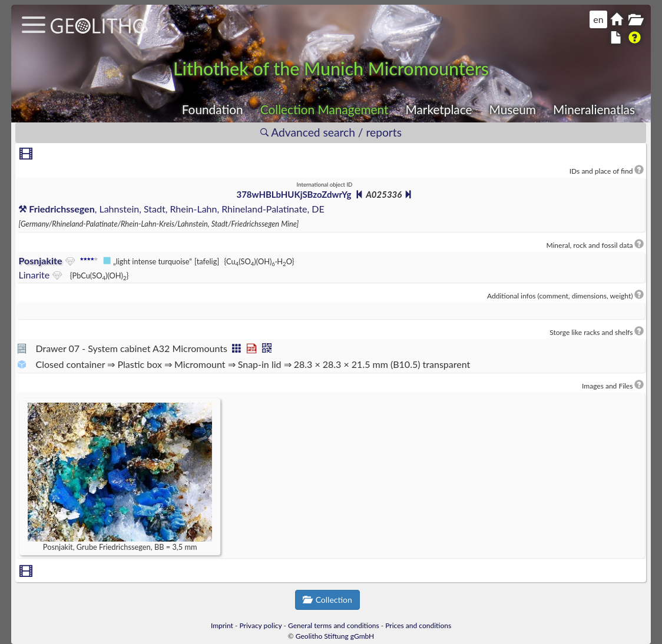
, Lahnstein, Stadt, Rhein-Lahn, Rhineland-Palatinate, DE (171, 209)
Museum (513, 109)
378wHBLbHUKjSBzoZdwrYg (294, 194)
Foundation (213, 109)
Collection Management (325, 109)
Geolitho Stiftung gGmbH (335, 636)
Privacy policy (261, 625)
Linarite (34, 275)
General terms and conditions (334, 625)
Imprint (222, 625)
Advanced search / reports (331, 132)
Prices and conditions (418, 625)
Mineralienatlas (594, 109)
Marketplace (439, 109)
